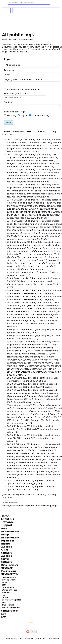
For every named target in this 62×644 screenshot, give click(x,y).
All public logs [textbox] (13, 65)
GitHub (5, 597)
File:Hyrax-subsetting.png (20, 173)
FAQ (4, 617)
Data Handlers (10, 565)
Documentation (9, 577)
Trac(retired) (8, 605)
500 (10, 134)
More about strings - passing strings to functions (37, 245)
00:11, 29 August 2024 (19, 139)
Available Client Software (7, 550)
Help (4, 602)
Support (7, 525)
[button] (59, 106)
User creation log (40, 116)
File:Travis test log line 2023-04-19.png (26, 381)
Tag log (24, 116)
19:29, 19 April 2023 (17, 378)
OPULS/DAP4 (8, 587)
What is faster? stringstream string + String (35, 345)
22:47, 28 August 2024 (19, 170)
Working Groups (9, 590)
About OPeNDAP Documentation (33, 638)
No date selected (14, 97)
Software (7, 522)
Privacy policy (12, 638)
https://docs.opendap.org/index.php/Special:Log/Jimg (29, 506)
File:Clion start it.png (27, 490)
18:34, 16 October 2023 (19, 302)
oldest (15, 131)
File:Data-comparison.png (20, 142)
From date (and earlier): (16, 94)
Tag (6, 102)
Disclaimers (54, 638)
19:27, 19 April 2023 (17, 390)
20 (49, 131)
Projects (6, 582)
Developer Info (9, 580)
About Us (7, 519)
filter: (9, 102)
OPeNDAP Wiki (10, 574)
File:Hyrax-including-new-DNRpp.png (25, 203)
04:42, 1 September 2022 (20, 487)
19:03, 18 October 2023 (19, 296)
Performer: (9, 70)
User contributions (12, 9)
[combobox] (32, 65)
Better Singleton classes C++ (27, 447)
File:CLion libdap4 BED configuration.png (37, 429)
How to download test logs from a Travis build (36, 393)
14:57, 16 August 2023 (19, 342)
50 (53, 131)
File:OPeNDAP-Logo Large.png (22, 281)
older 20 (41, 131)
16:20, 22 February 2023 (19, 426)
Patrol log (11, 116)
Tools (59, 9)
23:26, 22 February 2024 (19, 242)
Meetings (6, 592)
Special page (8, 9)
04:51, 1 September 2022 (20, 481)
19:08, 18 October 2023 (19, 278)
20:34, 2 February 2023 (19, 444)
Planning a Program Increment (28, 305)
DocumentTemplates (11, 600)
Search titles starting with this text (24, 89)
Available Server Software (7, 559)
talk (38, 139)
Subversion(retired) (11, 607)
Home (5, 516)
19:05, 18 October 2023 (19, 290)
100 (58, 131)
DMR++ (5, 585)
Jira (3, 595)
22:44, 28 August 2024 (19, 200)
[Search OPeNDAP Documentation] (29, 3)
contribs (46, 139)
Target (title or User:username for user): (24, 80)
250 (4, 134)
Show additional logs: (15, 112)
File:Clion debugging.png (29, 484)
